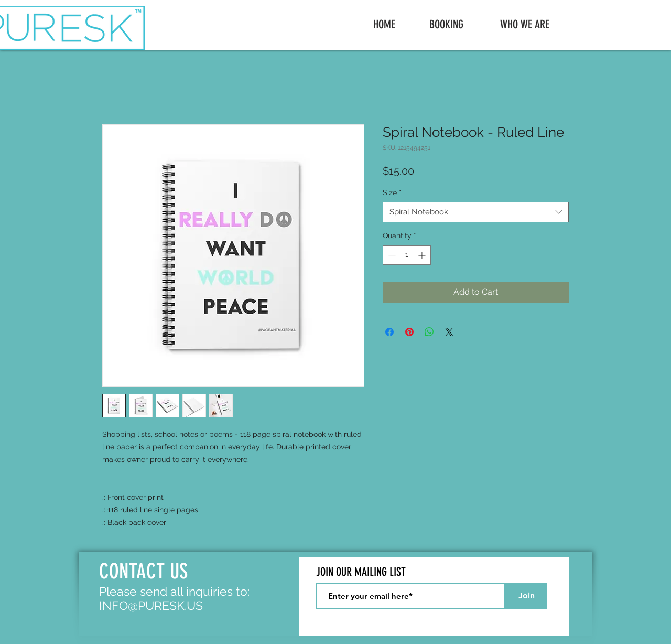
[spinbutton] (407, 255)
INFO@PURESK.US (151, 605)
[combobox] (476, 212)
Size (392, 192)
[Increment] (423, 255)
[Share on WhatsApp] (429, 332)
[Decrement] (391, 255)
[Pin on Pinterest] (409, 332)
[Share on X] (449, 332)
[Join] (526, 596)
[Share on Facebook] (389, 332)
